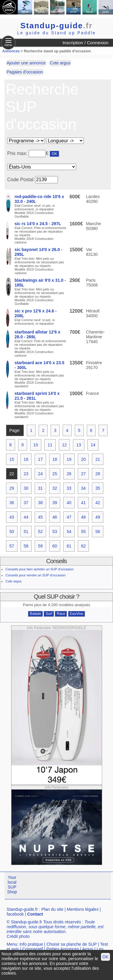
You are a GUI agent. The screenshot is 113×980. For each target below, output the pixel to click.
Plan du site (52, 909)
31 (40, 488)
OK (105, 957)
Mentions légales (83, 909)
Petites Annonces (63, 949)
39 (55, 503)
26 (69, 474)
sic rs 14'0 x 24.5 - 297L (38, 224)
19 (69, 459)
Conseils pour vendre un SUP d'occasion (35, 575)
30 (26, 488)
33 (69, 488)
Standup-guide (57, 26)
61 (69, 546)
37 (26, 503)
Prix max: (18, 153)
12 (64, 445)
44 (26, 517)
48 (83, 517)
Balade (35, 614)
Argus (88, 949)
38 (40, 503)
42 (98, 503)
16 (26, 459)
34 (83, 488)
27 (83, 474)
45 (40, 517)
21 (98, 459)
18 (55, 459)
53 (55, 532)
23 (26, 474)
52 (40, 532)
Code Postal (20, 180)
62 (83, 546)
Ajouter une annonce (26, 63)
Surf (49, 614)
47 (69, 517)
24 (40, 474)
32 (55, 488)
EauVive (77, 614)
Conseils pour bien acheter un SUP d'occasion (39, 569)
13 (79, 445)
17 (40, 459)
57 (12, 546)
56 (98, 532)
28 (98, 474)
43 (12, 517)
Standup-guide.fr (22, 909)
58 (26, 546)
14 (93, 445)
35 (98, 488)
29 (12, 488)
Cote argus (60, 63)
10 (36, 445)
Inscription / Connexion (85, 43)
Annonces (11, 51)
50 (12, 532)
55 (83, 532)
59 (40, 546)
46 (55, 517)
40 (69, 503)
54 (69, 532)
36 (12, 503)
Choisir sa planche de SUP (72, 944)
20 (83, 459)
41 (83, 503)
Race (61, 614)
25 (55, 474)
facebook (15, 914)
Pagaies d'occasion (25, 72)
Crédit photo (18, 936)
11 (50, 445)
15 (12, 459)
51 (26, 532)
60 (55, 546)
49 (98, 517)
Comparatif (33, 949)
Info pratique (31, 944)
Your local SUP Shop (12, 885)
